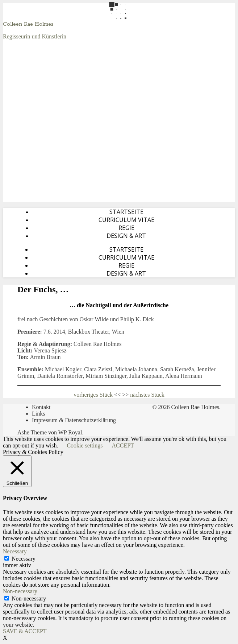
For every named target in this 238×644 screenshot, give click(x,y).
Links (38, 414)
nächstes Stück (147, 395)
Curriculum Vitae (126, 220)
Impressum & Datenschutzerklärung (74, 420)
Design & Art (126, 236)
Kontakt (41, 407)
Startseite (126, 212)
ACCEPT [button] (123, 445)
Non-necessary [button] (20, 591)
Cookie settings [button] (85, 445)
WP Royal (70, 432)
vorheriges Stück (93, 395)
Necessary (24, 559)
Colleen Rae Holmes (28, 24)
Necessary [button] (15, 551)
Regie (126, 228)
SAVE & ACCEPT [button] (25, 631)
